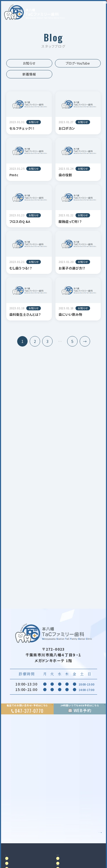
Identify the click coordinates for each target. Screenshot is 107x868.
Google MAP (78, 842)
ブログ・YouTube (78, 63)
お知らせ (29, 63)
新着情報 (29, 74)
